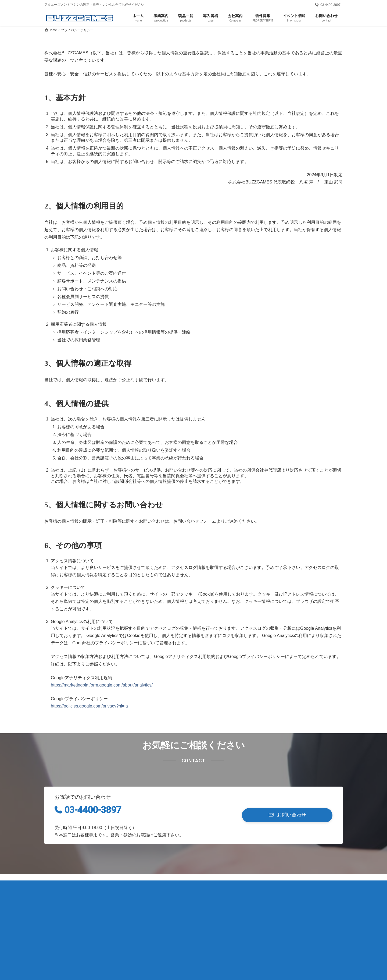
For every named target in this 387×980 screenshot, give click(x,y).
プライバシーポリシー (69, 886)
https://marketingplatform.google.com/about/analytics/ (102, 685)
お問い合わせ (148, 886)
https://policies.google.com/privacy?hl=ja (89, 706)
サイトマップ (112, 886)
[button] (287, 815)
